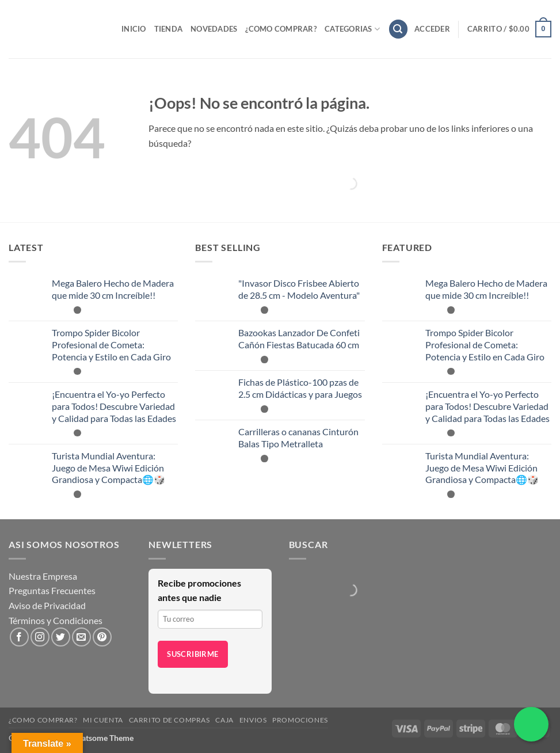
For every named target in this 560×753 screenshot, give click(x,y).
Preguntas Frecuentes (52, 590)
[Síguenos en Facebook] (19, 637)
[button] (398, 29)
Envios (253, 720)
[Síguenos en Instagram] (40, 637)
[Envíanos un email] (81, 637)
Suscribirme (193, 654)
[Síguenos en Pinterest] (102, 637)
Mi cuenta (103, 720)
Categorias (352, 29)
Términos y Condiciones (56, 620)
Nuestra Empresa (43, 576)
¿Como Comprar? (281, 29)
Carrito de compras (169, 720)
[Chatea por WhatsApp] (531, 724)
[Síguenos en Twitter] (61, 637)
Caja (224, 720)
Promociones (300, 720)
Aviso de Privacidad (47, 605)
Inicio (134, 29)
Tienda (169, 29)
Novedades (214, 29)
